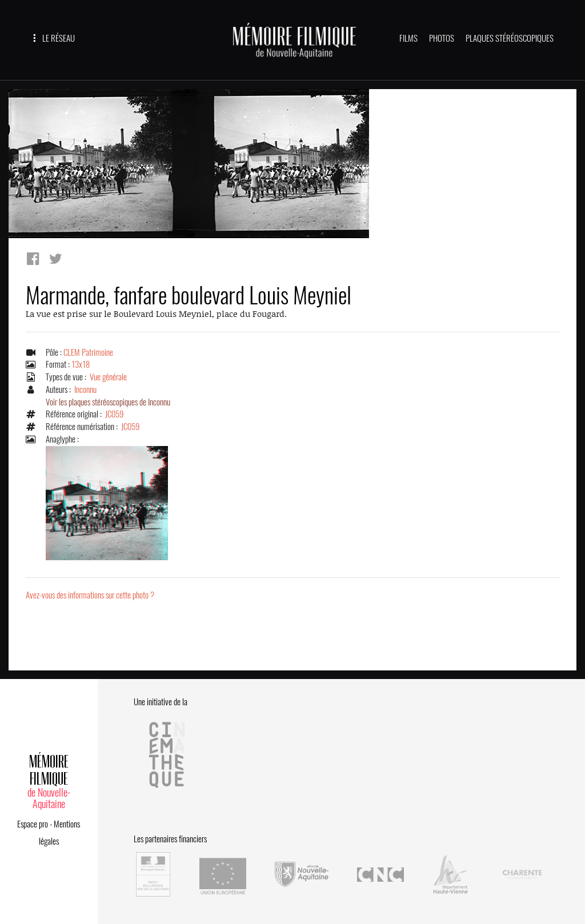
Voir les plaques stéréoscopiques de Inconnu (108, 402)
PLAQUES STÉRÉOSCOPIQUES (510, 38)
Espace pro (33, 824)
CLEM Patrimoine (88, 352)
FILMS (408, 38)
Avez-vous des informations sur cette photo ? (90, 595)
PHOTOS (442, 38)
